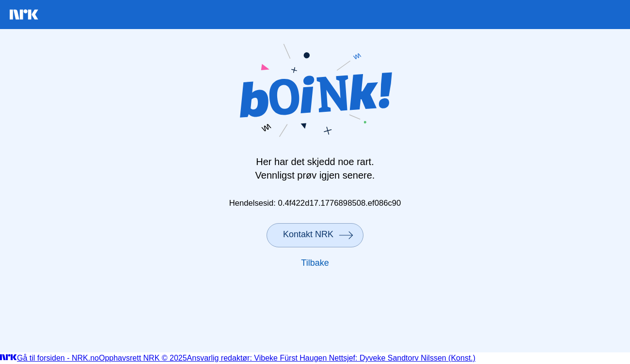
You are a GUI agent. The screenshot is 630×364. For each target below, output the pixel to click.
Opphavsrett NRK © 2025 (143, 358)
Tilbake (315, 263)
